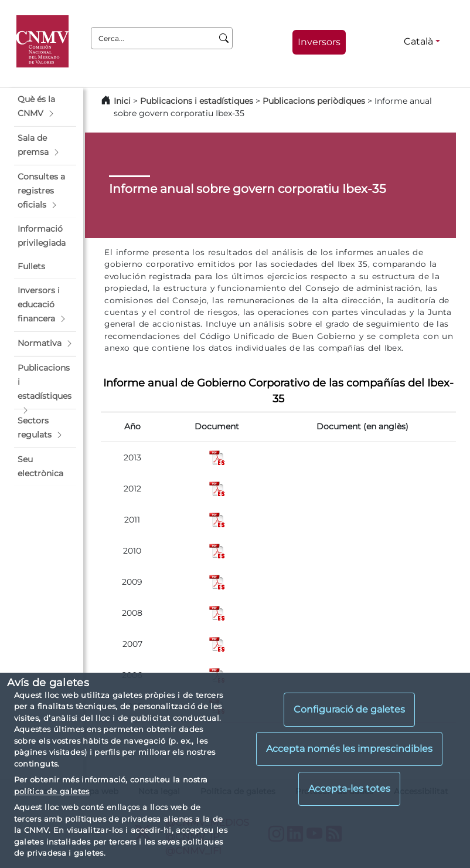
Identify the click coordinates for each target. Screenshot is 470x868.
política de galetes (52, 791)
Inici (122, 101)
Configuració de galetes (349, 709)
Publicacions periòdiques (314, 101)
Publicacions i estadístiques (197, 101)
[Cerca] (224, 38)
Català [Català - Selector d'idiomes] (418, 41)
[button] (45, 107)
